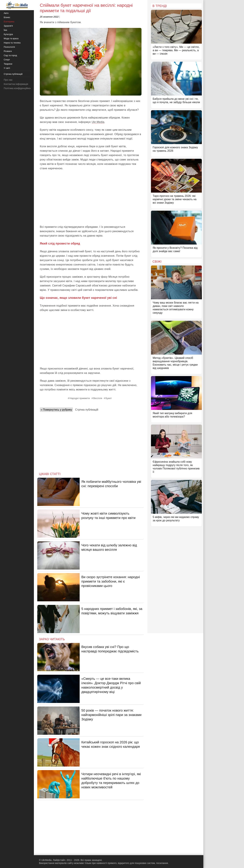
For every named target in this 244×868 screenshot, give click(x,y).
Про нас (8, 80)
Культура (8, 34)
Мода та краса (11, 38)
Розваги (8, 51)
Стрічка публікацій (87, 410)
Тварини (8, 64)
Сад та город (10, 55)
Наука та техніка (12, 43)
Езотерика (9, 22)
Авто (6, 13)
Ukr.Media (98, 122)
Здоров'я (8, 26)
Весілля (98, 398)
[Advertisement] (91, 198)
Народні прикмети (80, 398)
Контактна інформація (16, 84)
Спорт (7, 60)
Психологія (9, 47)
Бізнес (7, 17)
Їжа (5, 30)
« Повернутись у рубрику (56, 410)
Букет (109, 398)
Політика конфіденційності (18, 88)
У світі (7, 68)
